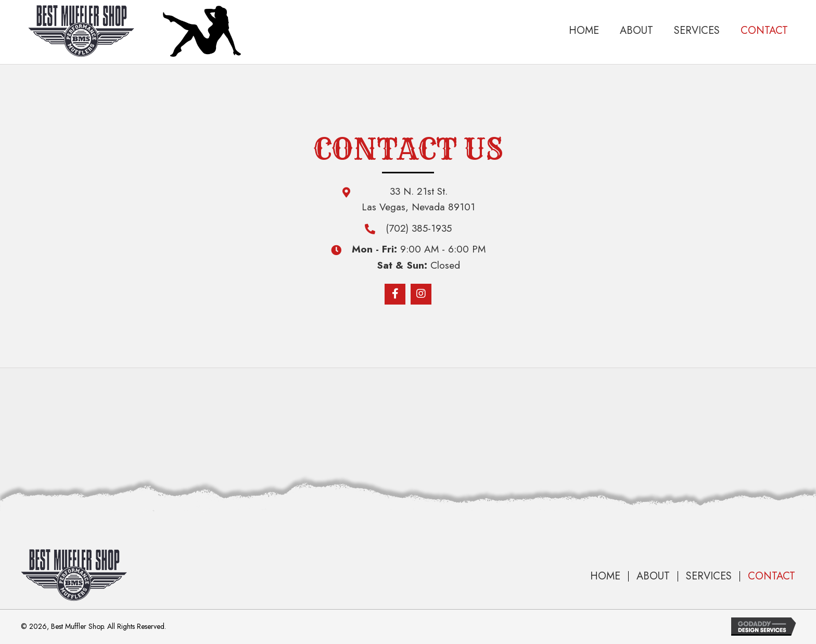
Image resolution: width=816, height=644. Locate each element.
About (653, 576)
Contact (772, 576)
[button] (395, 294)
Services (709, 576)
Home (605, 576)
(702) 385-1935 (419, 228)
